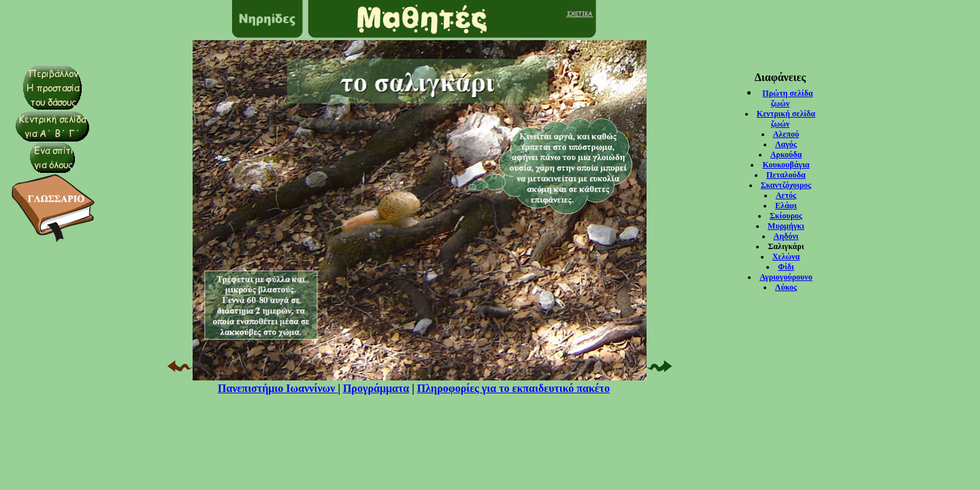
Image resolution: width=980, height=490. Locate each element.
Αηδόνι (786, 236)
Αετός (786, 195)
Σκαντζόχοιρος (786, 185)
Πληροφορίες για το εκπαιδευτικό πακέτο (513, 388)
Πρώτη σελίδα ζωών (787, 98)
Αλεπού (786, 134)
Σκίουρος (786, 216)
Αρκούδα (786, 154)
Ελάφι (786, 206)
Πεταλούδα (786, 175)
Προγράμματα (376, 388)
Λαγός (786, 144)
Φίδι (786, 267)
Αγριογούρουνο (786, 277)
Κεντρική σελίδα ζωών (786, 119)
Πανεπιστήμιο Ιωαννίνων (278, 388)
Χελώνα (786, 257)
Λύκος (786, 287)
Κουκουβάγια (786, 165)
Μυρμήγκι (786, 226)
